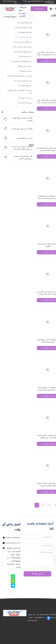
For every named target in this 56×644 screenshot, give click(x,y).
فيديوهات (23, 7)
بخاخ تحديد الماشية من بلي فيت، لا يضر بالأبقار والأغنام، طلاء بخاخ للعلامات (22, 148)
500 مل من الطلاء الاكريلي (24, 138)
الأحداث (22, 16)
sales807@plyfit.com (13, 543)
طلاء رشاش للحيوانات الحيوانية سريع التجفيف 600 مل (23, 157)
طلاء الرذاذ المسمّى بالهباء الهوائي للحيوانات (22, 119)
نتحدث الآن (39, 9)
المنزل (22, 1)
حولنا (21, 10)
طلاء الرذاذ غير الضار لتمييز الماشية (22, 129)
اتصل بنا (22, 13)
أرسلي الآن (37, 574)
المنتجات (22, 4)
